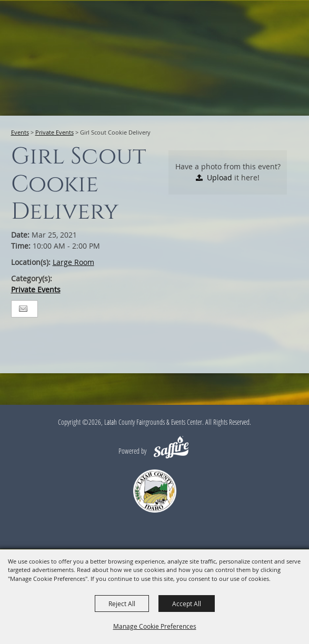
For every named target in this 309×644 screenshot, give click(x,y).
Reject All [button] (122, 604)
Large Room (73, 262)
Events (20, 132)
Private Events (54, 132)
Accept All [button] (187, 604)
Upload (220, 177)
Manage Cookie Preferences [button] (155, 626)
